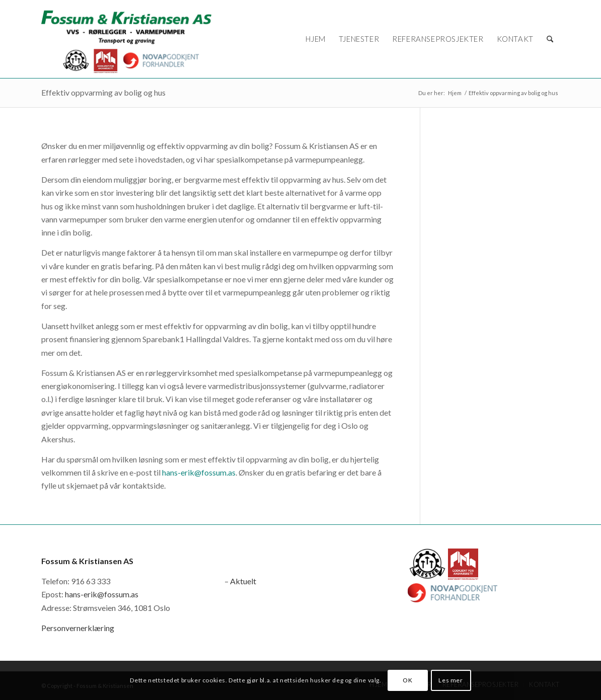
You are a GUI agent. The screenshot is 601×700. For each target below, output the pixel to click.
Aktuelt (243, 581)
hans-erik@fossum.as (199, 472)
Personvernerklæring (78, 628)
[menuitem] (315, 39)
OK (407, 680)
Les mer (450, 680)
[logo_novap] (126, 39)
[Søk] (550, 39)
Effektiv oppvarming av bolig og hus (103, 92)
